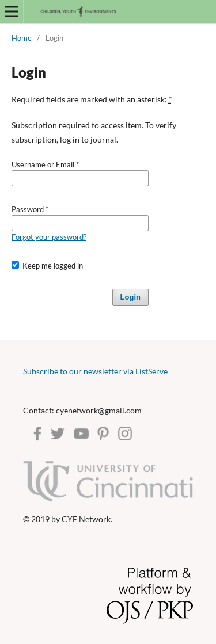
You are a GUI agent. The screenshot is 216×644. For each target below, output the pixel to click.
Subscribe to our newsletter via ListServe (95, 371)
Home (22, 38)
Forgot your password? (49, 237)
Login (130, 297)
